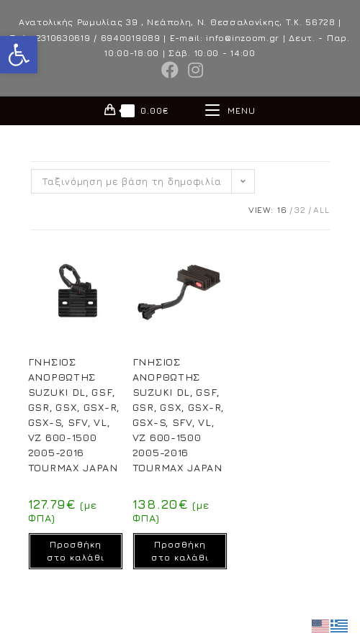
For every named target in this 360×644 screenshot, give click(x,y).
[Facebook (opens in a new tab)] (170, 70)
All (321, 210)
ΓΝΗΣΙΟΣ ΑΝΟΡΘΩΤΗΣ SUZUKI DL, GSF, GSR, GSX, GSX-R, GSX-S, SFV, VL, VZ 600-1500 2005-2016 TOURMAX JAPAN (74, 414)
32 (300, 210)
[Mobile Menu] (230, 111)
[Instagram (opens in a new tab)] (194, 70)
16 (282, 210)
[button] (19, 55)
